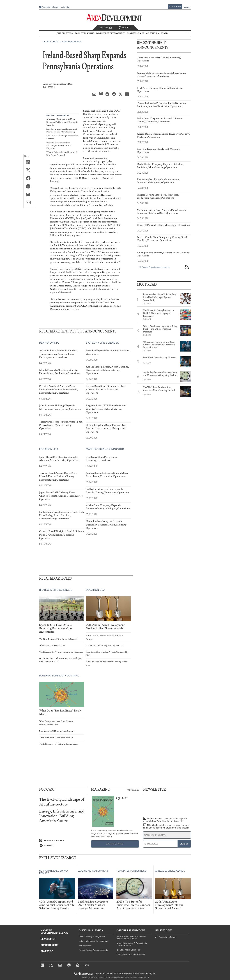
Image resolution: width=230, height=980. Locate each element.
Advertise (66, 7)
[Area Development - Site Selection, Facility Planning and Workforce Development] (115, 18)
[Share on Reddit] (29, 187)
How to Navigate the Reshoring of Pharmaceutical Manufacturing (62, 130)
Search (124, 28)
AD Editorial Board (157, 33)
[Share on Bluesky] (29, 195)
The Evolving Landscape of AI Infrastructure (62, 802)
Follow (106, 28)
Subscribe (175, 6)
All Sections (188, 33)
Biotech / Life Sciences (102, 343)
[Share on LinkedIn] (29, 162)
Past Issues (133, 790)
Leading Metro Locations (128, 950)
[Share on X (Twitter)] (29, 170)
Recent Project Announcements (62, 42)
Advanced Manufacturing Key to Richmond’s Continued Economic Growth (62, 122)
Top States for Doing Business (131, 954)
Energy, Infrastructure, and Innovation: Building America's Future (62, 816)
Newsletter (48, 939)
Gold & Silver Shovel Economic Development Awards (131, 938)
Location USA (49, 449)
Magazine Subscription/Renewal (54, 932)
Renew (187, 7)
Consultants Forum (50, 7)
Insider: (165, 820)
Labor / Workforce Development (93, 941)
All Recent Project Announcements (154, 267)
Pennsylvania (108, 141)
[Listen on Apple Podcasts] (63, 840)
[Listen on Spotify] (63, 846)
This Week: (166, 827)
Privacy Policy (124, 977)
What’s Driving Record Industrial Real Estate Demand (62, 154)
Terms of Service (139, 977)
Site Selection (85, 945)
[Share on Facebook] (29, 178)
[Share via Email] (29, 203)
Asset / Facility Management (92, 937)
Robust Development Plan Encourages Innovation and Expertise (59, 146)
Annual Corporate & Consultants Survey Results (132, 944)
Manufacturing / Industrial (106, 449)
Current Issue (49, 945)
